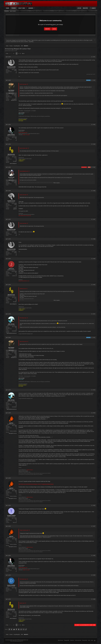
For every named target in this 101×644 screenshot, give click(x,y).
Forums (14, 8)
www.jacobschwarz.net (23, 132)
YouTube (28, 135)
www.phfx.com (14, 100)
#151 (94, 314)
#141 (94, 57)
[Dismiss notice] (95, 40)
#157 (94, 526)
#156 (94, 505)
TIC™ (22, 641)
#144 (94, 144)
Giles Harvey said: (23, 342)
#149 (94, 259)
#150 (94, 285)
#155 (94, 478)
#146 (94, 191)
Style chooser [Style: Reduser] (61, 640)
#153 (94, 390)
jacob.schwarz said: (24, 148)
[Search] (93, 8)
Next (23, 53)
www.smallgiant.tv (13, 163)
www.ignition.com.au (13, 433)
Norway (15, 208)
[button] (26, 8)
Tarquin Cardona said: (24, 530)
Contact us (72, 640)
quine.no (15, 209)
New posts (7, 11)
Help (89, 640)
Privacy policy (85, 640)
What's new (22, 8)
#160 (94, 599)
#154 (94, 413)
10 (20, 53)
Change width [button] (67, 640)
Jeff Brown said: (23, 289)
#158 (94, 555)
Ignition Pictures (30, 470)
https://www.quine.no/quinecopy (25, 216)
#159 (94, 575)
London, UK (14, 276)
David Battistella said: (24, 171)
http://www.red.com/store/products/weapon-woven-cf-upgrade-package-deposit (36, 484)
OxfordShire (14, 331)
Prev (7, 53)
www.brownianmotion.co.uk (24, 281)
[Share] (92, 57)
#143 (94, 125)
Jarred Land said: (23, 84)
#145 (94, 167)
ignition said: (22, 603)
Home (7, 8)
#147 (94, 219)
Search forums (13, 11)
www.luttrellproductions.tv (12, 333)
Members (31, 8)
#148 (94, 239)
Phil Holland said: (23, 318)
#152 (94, 338)
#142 (94, 80)
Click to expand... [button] (57, 183)
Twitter (24, 135)
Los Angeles (14, 99)
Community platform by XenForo (17, 640)
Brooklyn (15, 161)
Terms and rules (78, 640)
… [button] (12, 53)
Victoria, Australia (13, 431)
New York (15, 522)
